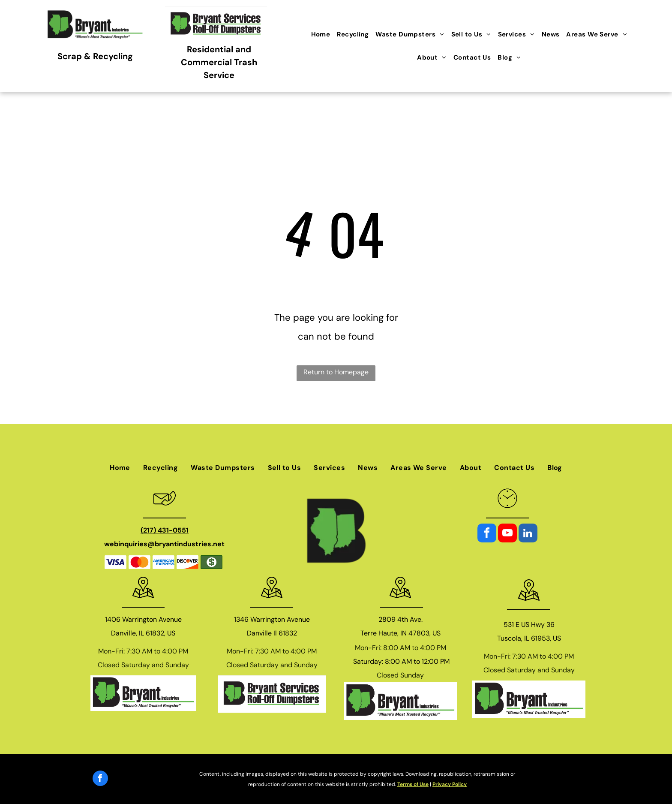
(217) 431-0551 (165, 530)
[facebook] (487, 534)
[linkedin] (528, 534)
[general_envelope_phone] (165, 511)
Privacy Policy (450, 784)
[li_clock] (507, 511)
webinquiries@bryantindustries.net (164, 544)
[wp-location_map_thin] (143, 600)
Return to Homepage (336, 372)
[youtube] (507, 534)
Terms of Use (413, 784)
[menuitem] (321, 34)
